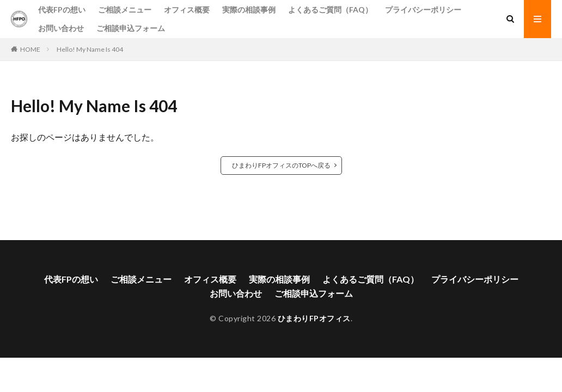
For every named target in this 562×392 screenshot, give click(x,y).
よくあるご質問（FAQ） (330, 10)
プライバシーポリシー (423, 10)
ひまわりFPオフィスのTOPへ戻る (281, 165)
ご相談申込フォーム (131, 28)
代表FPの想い (62, 10)
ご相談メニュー (125, 10)
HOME (30, 49)
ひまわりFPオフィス (314, 318)
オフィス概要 (187, 10)
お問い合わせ (61, 28)
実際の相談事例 (249, 10)
